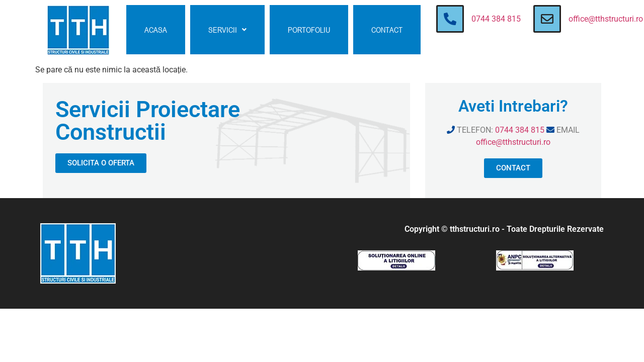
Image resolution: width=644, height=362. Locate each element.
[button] (227, 30)
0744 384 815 (496, 19)
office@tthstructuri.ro (606, 19)
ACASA (156, 30)
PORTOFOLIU (309, 30)
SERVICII (227, 30)
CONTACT (387, 30)
